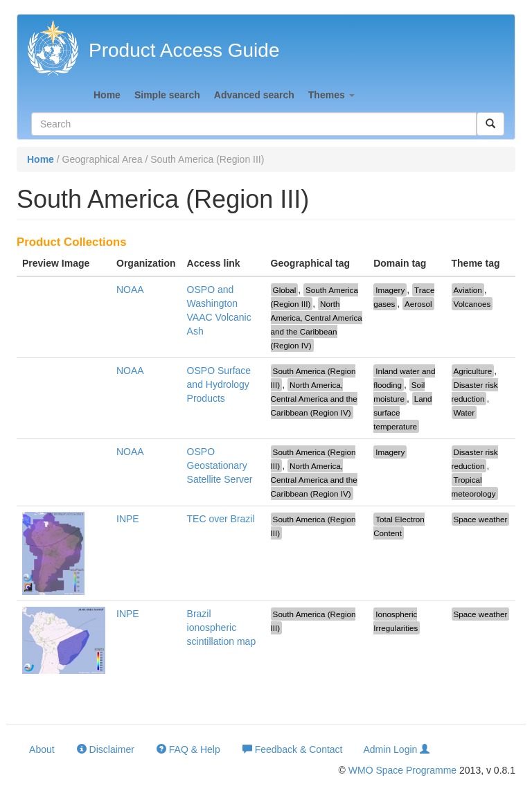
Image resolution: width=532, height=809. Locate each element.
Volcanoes (472, 304)
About (41, 749)
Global (285, 290)
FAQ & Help (188, 749)
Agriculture (473, 371)
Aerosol (418, 304)
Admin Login (397, 749)
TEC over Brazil (221, 519)
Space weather (481, 519)
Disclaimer (106, 749)
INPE (128, 519)
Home (107, 95)
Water (464, 412)
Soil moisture (399, 392)
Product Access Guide (184, 50)
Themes (331, 95)
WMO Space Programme (402, 770)
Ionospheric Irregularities (396, 621)
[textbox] (254, 124)
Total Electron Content (399, 526)
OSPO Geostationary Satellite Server (220, 465)
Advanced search (254, 95)
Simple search (167, 95)
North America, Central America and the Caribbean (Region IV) (317, 325)
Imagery (390, 290)
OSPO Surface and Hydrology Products (219, 384)
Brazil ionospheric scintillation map (222, 628)
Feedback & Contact (293, 749)
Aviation (468, 290)
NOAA (130, 290)
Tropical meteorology (474, 487)
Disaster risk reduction (475, 392)
